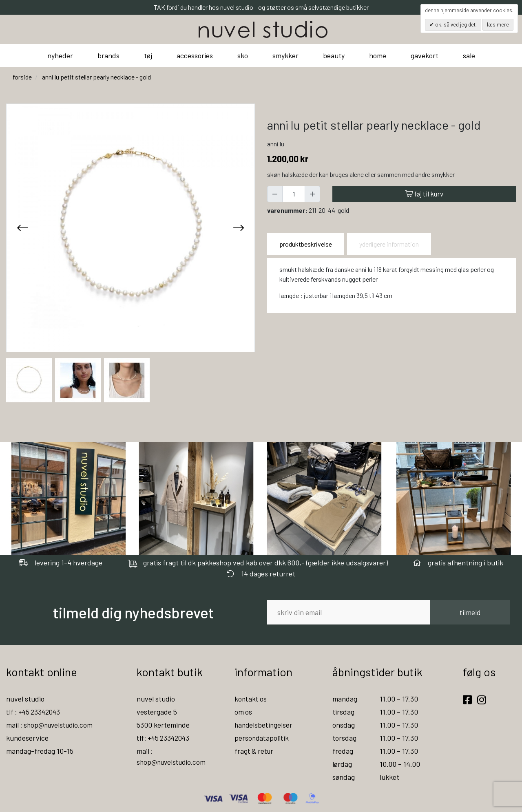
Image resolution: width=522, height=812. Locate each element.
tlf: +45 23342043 (164, 738)
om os (243, 712)
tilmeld (470, 612)
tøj (148, 55)
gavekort (425, 55)
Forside (22, 77)
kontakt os (251, 699)
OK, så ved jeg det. (455, 24)
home (378, 55)
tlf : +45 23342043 (35, 712)
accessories (195, 55)
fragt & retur (255, 751)
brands (108, 55)
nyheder (60, 55)
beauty (334, 55)
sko (243, 55)
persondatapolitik (262, 738)
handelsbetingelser (264, 725)
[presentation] (22, 228)
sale (469, 55)
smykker (285, 55)
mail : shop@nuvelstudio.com (52, 725)
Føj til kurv (424, 194)
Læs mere (498, 24)
